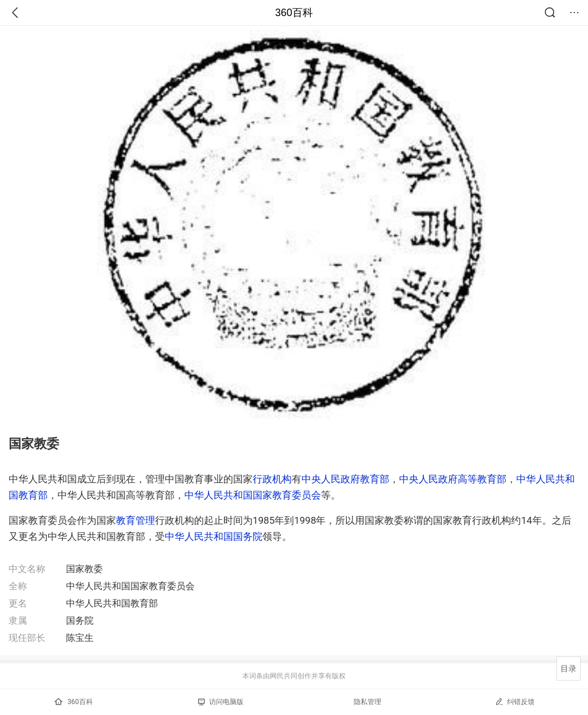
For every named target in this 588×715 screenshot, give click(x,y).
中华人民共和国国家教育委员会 (253, 495)
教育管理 (136, 520)
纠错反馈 (515, 702)
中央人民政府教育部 (345, 479)
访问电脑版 (221, 702)
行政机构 (272, 479)
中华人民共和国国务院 (214, 536)
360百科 (294, 13)
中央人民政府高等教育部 (453, 479)
